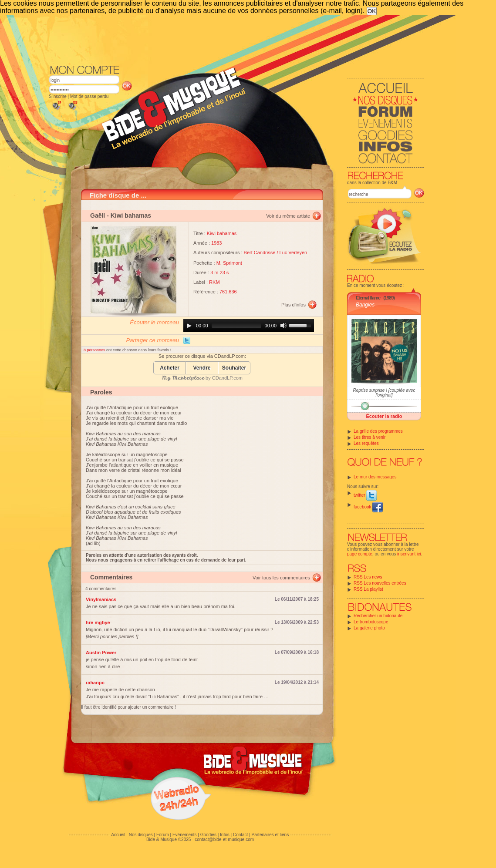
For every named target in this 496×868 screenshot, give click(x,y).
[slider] (236, 326)
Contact (240, 835)
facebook (368, 507)
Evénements (185, 835)
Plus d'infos (294, 305)
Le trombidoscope (371, 622)
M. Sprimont (229, 263)
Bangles (365, 305)
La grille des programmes (378, 431)
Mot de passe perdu (89, 96)
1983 (216, 243)
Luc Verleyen (294, 252)
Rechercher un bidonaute (378, 616)
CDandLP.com (227, 378)
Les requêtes (366, 443)
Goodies (208, 835)
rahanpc (95, 683)
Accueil (118, 835)
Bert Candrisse (260, 252)
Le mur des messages (375, 477)
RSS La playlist (368, 589)
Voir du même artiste (288, 216)
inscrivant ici (409, 554)
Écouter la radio (384, 416)
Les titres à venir (369, 437)
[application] (249, 326)
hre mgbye (98, 622)
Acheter (170, 368)
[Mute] (283, 326)
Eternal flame (368, 298)
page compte (360, 554)
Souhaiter (234, 368)
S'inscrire (58, 96)
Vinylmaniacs (101, 599)
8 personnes (95, 350)
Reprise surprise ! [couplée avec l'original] (384, 393)
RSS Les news (368, 577)
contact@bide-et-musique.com (224, 839)
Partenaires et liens (270, 835)
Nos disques (141, 835)
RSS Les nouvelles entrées (380, 583)
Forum (163, 835)
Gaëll (98, 215)
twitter (365, 495)
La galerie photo (369, 628)
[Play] (189, 326)
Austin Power (101, 653)
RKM (214, 282)
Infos (225, 835)
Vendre (202, 368)
